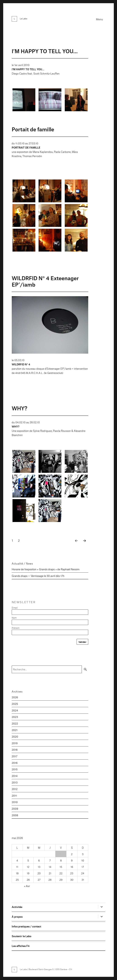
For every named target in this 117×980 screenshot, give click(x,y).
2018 (15, 750)
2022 (15, 723)
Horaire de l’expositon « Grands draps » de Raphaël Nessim (46, 569)
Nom (14, 618)
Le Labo (23, 18)
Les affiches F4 (21, 946)
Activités (17, 907)
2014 (15, 776)
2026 (15, 697)
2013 (15, 782)
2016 (15, 763)
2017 (15, 756)
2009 (15, 809)
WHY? (19, 408)
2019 (15, 743)
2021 (15, 730)
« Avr (27, 886)
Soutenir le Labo (22, 936)
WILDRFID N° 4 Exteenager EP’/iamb (45, 281)
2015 (15, 769)
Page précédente (76, 544)
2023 (15, 717)
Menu (100, 19)
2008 (15, 815)
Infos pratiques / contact (26, 926)
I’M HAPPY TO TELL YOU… (45, 51)
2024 (15, 710)
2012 (15, 789)
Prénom (16, 628)
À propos (17, 917)
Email (15, 608)
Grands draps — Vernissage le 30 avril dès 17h (38, 576)
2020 (15, 736)
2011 (14, 795)
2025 (15, 704)
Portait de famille (33, 129)
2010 (15, 802)
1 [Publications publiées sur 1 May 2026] (61, 854)
